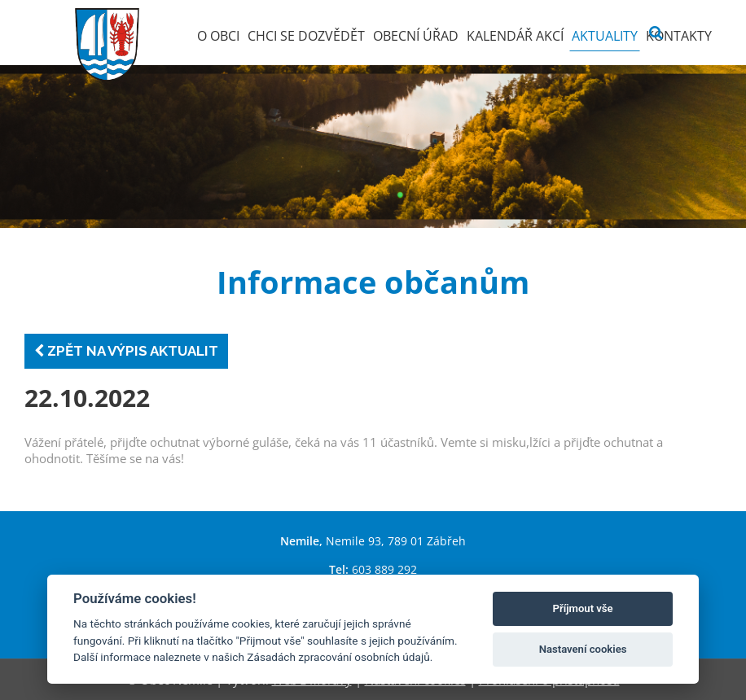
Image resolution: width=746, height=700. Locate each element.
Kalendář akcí (515, 36)
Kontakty (679, 36)
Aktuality (605, 36)
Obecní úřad (416, 36)
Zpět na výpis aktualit (126, 351)
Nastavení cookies (583, 649)
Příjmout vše (583, 608)
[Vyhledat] (656, 33)
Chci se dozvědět (306, 36)
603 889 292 (384, 569)
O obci (218, 36)
